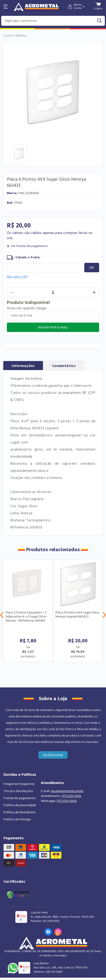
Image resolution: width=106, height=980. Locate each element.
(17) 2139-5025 (71, 796)
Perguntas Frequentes (19, 784)
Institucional (53, 755)
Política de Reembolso (20, 812)
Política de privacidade (20, 805)
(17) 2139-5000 (67, 801)
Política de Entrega (17, 819)
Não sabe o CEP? (17, 277)
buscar (100, 21)
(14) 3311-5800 (54, 972)
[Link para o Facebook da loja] (48, 932)
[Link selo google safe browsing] (18, 894)
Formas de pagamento (20, 798)
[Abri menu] (6, 7)
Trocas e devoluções (18, 791)
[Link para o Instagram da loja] (58, 932)
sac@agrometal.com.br (67, 791)
